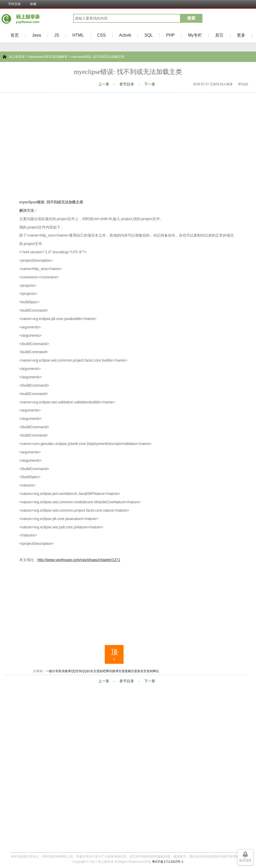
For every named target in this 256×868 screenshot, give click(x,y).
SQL (149, 35)
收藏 (33, 4)
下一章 (150, 84)
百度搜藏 (125, 671)
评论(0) (243, 84)
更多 (241, 35)
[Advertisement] (49, 144)
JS (57, 35)
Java (37, 35)
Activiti (125, 35)
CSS (101, 35)
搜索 (191, 18)
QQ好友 (88, 671)
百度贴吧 (100, 671)
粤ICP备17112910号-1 (168, 862)
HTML (78, 35)
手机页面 (14, 4)
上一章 (104, 84)
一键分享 (52, 671)
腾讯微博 (112, 671)
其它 (219, 35)
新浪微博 (65, 671)
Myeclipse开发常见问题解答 (48, 57)
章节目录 (127, 84)
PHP (170, 35)
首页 (15, 35)
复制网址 (153, 671)
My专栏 (195, 35)
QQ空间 (76, 671)
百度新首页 (139, 671)
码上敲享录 (17, 57)
